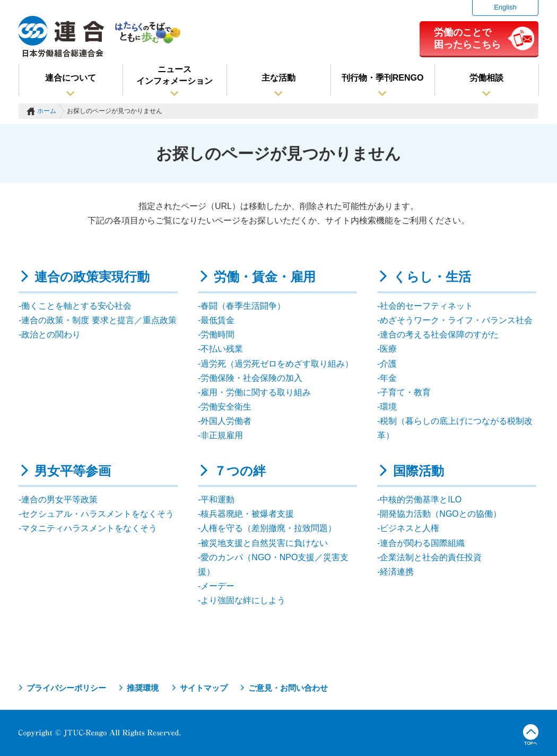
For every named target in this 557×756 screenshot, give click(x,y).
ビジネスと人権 (410, 528)
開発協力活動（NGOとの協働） (440, 514)
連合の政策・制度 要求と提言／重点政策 (99, 320)
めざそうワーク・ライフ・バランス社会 (456, 320)
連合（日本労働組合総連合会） (62, 37)
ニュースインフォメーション (175, 75)
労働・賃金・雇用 (265, 277)
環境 (388, 407)
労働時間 (217, 334)
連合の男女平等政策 (59, 499)
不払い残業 (222, 349)
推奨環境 (143, 688)
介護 (388, 364)
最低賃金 (217, 320)
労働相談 (486, 78)
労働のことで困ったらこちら (467, 38)
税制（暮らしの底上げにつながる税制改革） (455, 428)
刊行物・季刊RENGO (383, 78)
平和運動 (217, 499)
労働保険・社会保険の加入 (251, 378)
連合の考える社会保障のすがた (439, 334)
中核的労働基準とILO (421, 499)
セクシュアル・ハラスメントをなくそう (98, 514)
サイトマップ (204, 688)
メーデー (217, 586)
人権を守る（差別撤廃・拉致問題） (268, 528)
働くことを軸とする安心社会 (76, 306)
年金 (388, 378)
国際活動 (419, 471)
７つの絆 (240, 471)
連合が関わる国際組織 (422, 543)
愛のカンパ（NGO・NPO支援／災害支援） (273, 564)
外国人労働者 (226, 421)
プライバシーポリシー (66, 688)
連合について (71, 78)
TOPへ (531, 735)
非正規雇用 (222, 435)
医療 (388, 349)
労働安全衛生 (226, 407)
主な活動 (278, 78)
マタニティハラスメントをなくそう (89, 528)
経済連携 (397, 572)
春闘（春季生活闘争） (243, 306)
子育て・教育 (405, 392)
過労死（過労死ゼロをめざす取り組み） (277, 364)
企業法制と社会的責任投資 (431, 557)
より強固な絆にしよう (243, 600)
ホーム (47, 111)
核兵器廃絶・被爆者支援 (247, 514)
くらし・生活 (432, 277)
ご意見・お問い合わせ (288, 688)
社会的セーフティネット (427, 306)
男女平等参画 (73, 471)
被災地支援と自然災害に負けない (264, 543)
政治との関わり (51, 334)
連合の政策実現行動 (92, 277)
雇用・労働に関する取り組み (256, 392)
